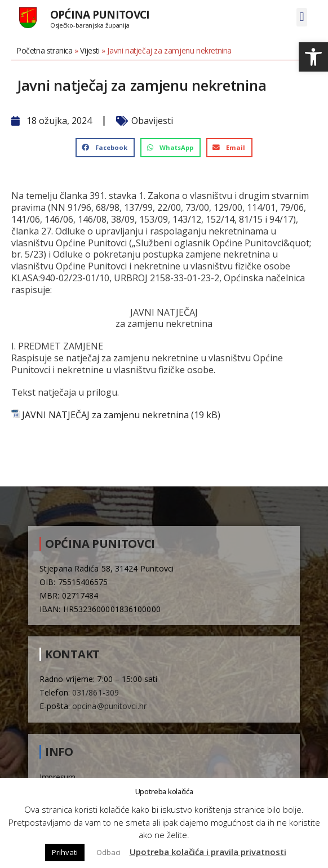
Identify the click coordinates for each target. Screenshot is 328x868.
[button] (313, 57)
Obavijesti (152, 121)
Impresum (57, 777)
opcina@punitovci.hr (109, 706)
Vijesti (90, 50)
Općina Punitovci (100, 14)
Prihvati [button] (65, 852)
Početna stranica (45, 50)
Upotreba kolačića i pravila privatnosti (208, 852)
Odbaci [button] (108, 852)
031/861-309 (96, 692)
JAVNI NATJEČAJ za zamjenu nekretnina (105, 415)
